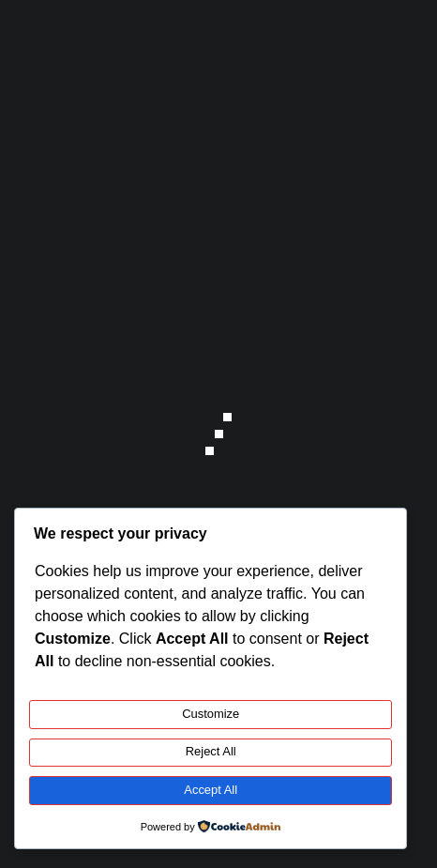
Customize (211, 714)
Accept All (211, 790)
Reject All (211, 751)
